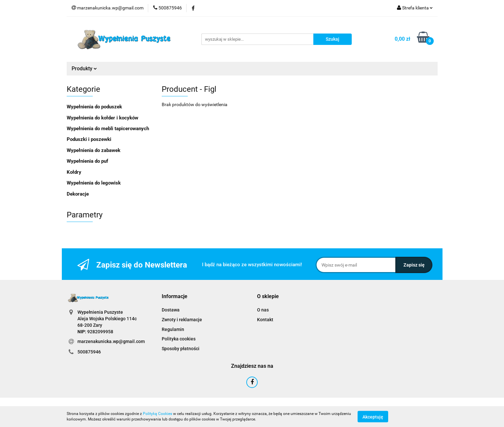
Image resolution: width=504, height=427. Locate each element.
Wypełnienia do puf (87, 161)
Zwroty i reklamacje (182, 320)
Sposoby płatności (181, 349)
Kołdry (74, 172)
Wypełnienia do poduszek (94, 107)
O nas (263, 310)
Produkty (84, 69)
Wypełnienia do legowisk (94, 183)
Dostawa (171, 310)
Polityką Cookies (157, 414)
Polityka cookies (179, 339)
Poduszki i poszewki (89, 139)
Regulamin (173, 329)
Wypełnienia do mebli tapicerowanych (108, 129)
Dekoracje (78, 194)
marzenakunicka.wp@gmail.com (111, 341)
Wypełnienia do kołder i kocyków (102, 118)
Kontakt (265, 320)
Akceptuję (373, 417)
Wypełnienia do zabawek (94, 150)
